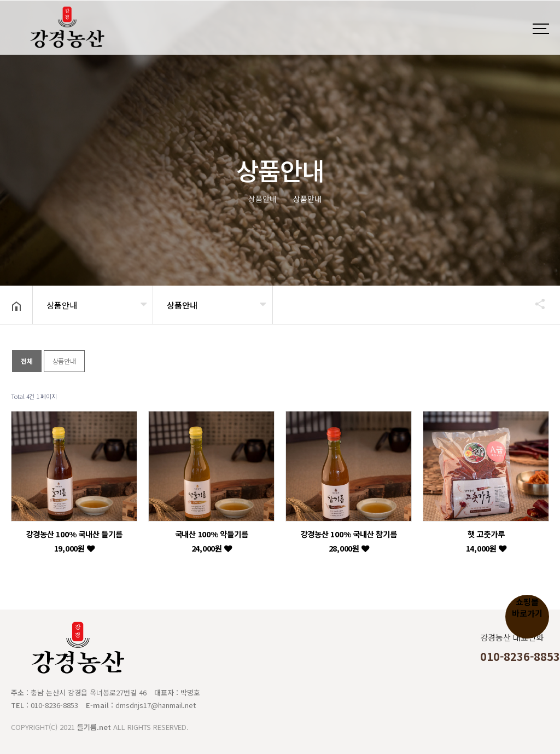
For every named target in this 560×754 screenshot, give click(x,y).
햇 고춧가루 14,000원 (486, 541)
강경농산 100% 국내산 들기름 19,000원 (74, 541)
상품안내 (62, 305)
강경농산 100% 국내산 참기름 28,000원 (349, 541)
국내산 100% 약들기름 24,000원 (212, 541)
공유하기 (535, 304)
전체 (27, 361)
